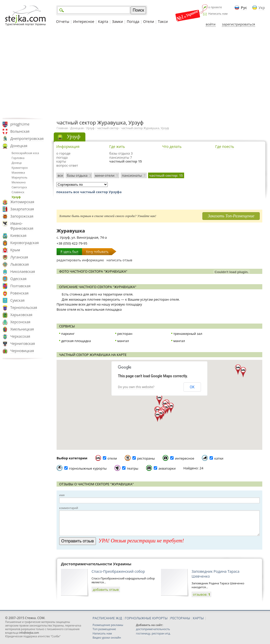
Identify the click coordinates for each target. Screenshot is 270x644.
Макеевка (18, 172)
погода (62, 157)
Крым (15, 250)
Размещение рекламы (108, 625)
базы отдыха (79, 175)
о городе (63, 153)
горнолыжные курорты (88, 468)
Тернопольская (24, 307)
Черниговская (23, 343)
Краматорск (20, 168)
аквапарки (167, 468)
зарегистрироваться (238, 24)
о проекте (215, 7)
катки (219, 458)
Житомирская (22, 202)
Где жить (117, 146)
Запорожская (22, 216)
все (60, 175)
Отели (149, 21)
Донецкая (19, 146)
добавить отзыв (106, 589)
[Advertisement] (135, 73)
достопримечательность (153, 629)
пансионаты (134, 175)
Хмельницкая (22, 329)
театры (133, 468)
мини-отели (106, 175)
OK (192, 387)
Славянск (18, 192)
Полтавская (20, 286)
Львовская (20, 264)
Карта (103, 21)
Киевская (18, 235)
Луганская (19, 257)
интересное (184, 458)
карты (61, 161)
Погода (133, 21)
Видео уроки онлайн (107, 637)
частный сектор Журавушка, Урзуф (145, 128)
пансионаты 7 (121, 157)
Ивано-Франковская (22, 226)
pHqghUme (20, 124)
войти (211, 24)
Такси (163, 21)
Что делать (172, 146)
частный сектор (108, 128)
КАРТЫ (198, 618)
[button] (171, 408)
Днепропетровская (27, 138)
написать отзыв (119, 260)
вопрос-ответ (67, 165)
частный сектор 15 (126, 161)
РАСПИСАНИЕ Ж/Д (107, 618)
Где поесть (225, 146)
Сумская (17, 300)
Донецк (17, 163)
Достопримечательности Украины (96, 564)
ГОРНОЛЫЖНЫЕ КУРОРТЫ (146, 618)
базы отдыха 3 (121, 153)
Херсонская (20, 322)
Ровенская (19, 293)
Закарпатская (22, 209)
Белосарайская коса (25, 153)
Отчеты (63, 21)
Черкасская (20, 336)
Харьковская (21, 315)
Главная (62, 128)
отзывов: (201, 594)
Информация (68, 146)
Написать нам (218, 14)
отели (112, 458)
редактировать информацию (80, 260)
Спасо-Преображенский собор (118, 571)
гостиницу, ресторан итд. (153, 633)
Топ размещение (104, 629)
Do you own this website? (136, 387)
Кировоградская (25, 243)
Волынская (20, 131)
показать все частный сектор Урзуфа (89, 192)
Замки (118, 21)
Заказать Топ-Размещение (231, 216)
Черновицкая (22, 351)
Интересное (84, 21)
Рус (244, 8)
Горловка (18, 158)
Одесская (18, 279)
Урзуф (16, 197)
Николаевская (23, 271)
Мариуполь (19, 177)
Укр (262, 8)
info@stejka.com (29, 633)
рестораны (146, 458)
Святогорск (19, 187)
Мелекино (19, 182)
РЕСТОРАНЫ (180, 618)
